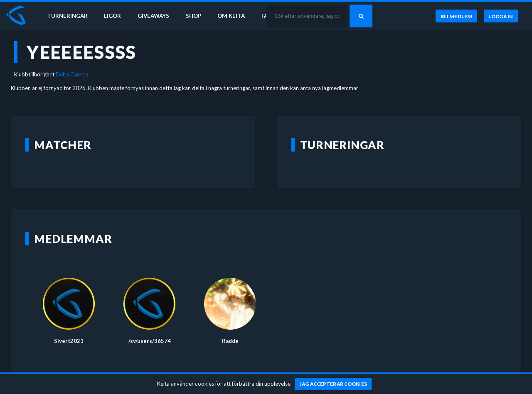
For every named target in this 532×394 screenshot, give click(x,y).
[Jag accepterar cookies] (334, 384)
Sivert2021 (69, 341)
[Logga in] (501, 16)
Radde (230, 341)
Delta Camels (72, 74)
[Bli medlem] (456, 16)
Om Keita (231, 16)
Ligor (112, 16)
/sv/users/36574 (150, 341)
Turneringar (67, 16)
